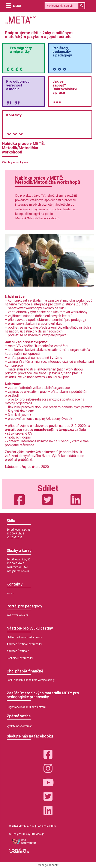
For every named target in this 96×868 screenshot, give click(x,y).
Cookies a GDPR (46, 826)
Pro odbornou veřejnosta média (18, 85)
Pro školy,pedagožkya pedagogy (62, 52)
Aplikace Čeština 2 (18, 651)
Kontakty (14, 115)
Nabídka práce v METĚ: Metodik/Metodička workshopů (23, 148)
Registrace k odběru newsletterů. (26, 707)
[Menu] (12, 6)
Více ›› (10, 593)
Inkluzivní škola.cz (18, 615)
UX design (38, 834)
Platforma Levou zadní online (24, 637)
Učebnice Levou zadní (20, 658)
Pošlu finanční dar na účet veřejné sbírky (31, 680)
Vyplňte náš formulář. (19, 726)
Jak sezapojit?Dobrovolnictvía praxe (65, 87)
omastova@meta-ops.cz (54, 430)
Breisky (26, 834)
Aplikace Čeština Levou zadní (24, 644)
